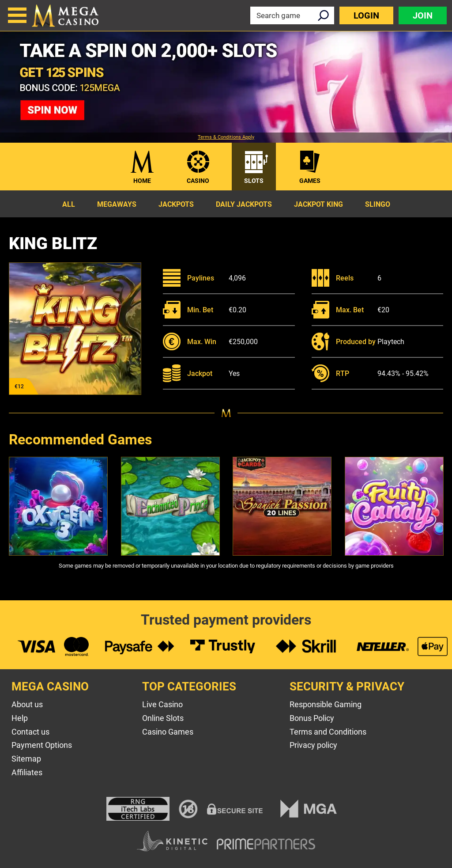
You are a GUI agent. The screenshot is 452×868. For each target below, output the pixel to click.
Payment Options (42, 745)
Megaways (117, 204)
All (69, 204)
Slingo (378, 204)
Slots (254, 181)
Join (423, 15)
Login (366, 15)
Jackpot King (318, 204)
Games (310, 181)
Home (142, 181)
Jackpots (176, 204)
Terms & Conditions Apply (226, 137)
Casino (198, 181)
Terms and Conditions (328, 732)
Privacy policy (313, 745)
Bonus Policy (312, 718)
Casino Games (168, 732)
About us (27, 704)
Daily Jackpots (244, 204)
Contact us (30, 732)
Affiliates (27, 772)
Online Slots (163, 718)
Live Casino (162, 704)
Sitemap (26, 759)
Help (20, 718)
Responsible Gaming (326, 704)
